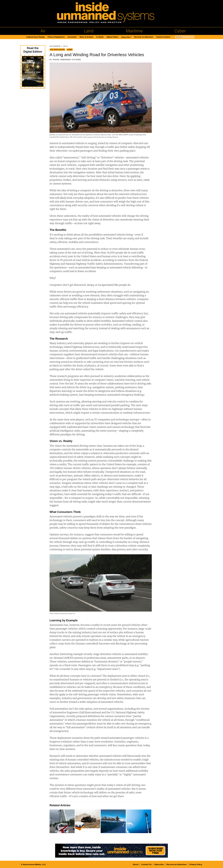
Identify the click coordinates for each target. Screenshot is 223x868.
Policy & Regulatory (56, 37)
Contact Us (146, 864)
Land (89, 31)
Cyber (180, 31)
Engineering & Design (36, 37)
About (136, 864)
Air (43, 31)
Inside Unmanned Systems (67, 60)
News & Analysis (86, 37)
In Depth (100, 37)
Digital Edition (112, 37)
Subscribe (126, 37)
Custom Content (163, 37)
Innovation (72, 37)
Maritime (134, 31)
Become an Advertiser (144, 37)
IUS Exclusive (57, 50)
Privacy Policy (196, 864)
